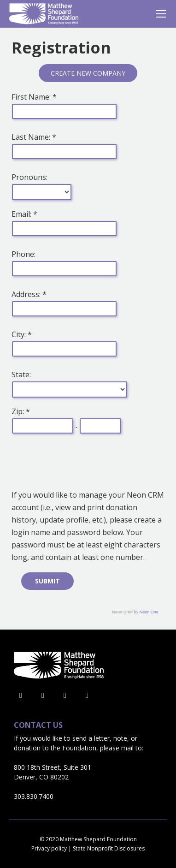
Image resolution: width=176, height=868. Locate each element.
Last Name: (32, 137)
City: (20, 334)
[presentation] (82, 464)
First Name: (32, 97)
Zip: (19, 411)
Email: (22, 214)
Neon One (149, 612)
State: (21, 375)
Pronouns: (29, 177)
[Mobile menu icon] (161, 14)
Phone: (23, 254)
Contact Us (38, 725)
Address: (27, 294)
